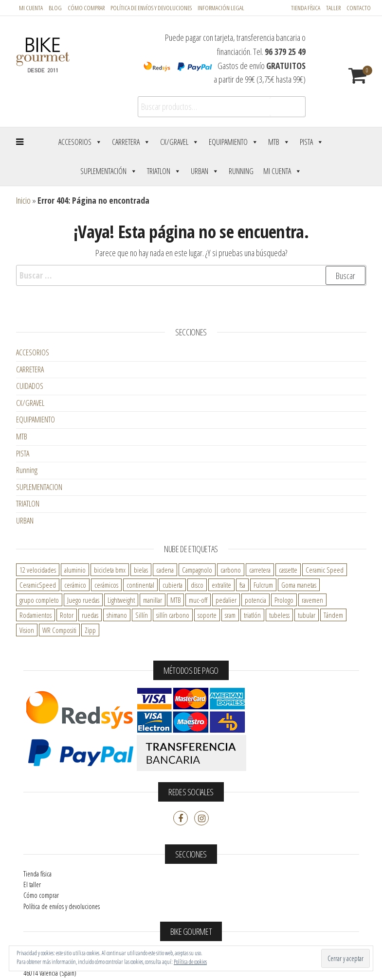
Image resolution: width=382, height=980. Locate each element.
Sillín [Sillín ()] (142, 615)
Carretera (131, 142)
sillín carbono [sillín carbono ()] (173, 615)
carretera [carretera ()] (260, 570)
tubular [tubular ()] (307, 615)
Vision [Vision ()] (27, 630)
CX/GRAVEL (30, 403)
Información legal (221, 8)
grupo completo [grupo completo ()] (39, 600)
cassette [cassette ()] (288, 570)
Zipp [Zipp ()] (90, 630)
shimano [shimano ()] (117, 615)
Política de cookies (190, 962)
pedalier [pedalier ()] (226, 600)
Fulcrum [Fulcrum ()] (263, 585)
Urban (205, 171)
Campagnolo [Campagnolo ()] (197, 570)
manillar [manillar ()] (153, 600)
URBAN (25, 521)
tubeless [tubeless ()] (279, 615)
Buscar (287, 107)
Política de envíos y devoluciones (62, 906)
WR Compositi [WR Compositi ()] (59, 630)
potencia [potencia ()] (255, 600)
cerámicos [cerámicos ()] (106, 585)
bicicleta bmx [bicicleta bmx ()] (110, 570)
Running (241, 171)
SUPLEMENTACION (39, 487)
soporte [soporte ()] (207, 615)
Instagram (201, 818)
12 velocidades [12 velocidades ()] (38, 570)
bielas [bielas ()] (141, 570)
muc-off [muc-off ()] (198, 600)
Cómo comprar (86, 8)
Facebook (181, 818)
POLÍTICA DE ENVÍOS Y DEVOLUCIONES (151, 8)
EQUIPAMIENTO (36, 420)
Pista (312, 142)
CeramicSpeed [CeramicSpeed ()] (38, 585)
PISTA (23, 454)
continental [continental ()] (140, 585)
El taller (32, 884)
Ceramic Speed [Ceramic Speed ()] (325, 570)
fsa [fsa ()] (242, 585)
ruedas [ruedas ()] (90, 615)
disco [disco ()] (197, 585)
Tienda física (306, 8)
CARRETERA (30, 369)
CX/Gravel (180, 142)
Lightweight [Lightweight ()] (121, 600)
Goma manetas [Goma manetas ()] (299, 585)
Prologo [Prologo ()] (284, 600)
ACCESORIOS (33, 352)
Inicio (23, 200)
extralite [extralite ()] (221, 585)
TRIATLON (28, 504)
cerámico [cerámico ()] (75, 585)
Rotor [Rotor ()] (67, 615)
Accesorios (80, 142)
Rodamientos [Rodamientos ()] (36, 615)
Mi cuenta (31, 8)
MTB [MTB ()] (175, 600)
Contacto (359, 8)
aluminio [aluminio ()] (75, 570)
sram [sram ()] (230, 615)
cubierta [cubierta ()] (173, 585)
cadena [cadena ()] (165, 570)
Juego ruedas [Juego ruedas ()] (83, 600)
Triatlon (164, 171)
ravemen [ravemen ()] (312, 600)
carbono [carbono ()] (231, 570)
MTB (279, 142)
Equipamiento (234, 142)
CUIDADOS (30, 386)
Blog (55, 8)
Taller (333, 8)
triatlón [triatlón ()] (252, 615)
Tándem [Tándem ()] (333, 615)
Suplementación (109, 171)
